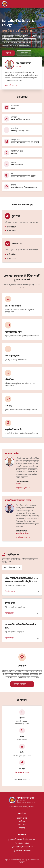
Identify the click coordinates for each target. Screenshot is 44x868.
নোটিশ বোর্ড (22, 825)
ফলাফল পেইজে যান (22, 684)
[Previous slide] (4, 37)
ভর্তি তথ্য (22, 821)
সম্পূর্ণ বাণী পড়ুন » (23, 488)
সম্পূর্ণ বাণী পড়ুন (11, 85)
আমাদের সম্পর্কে (22, 818)
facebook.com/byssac (22, 772)
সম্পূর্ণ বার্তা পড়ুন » (23, 537)
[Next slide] (40, 37)
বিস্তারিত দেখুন (10, 591)
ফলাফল (22, 828)
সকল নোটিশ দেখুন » (12, 567)
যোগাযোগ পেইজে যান (22, 780)
